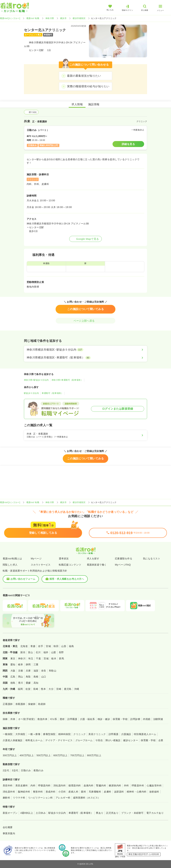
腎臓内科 (101, 785)
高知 (36, 683)
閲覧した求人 (10, 565)
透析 (62, 719)
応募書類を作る (124, 559)
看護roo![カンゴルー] (10, 18)
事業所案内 (9, 833)
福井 (46, 652)
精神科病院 (64, 734)
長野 (61, 652)
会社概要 (8, 827)
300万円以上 (10, 755)
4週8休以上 (27, 813)
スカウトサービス (41, 565)
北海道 (24, 646)
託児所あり (112, 813)
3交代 (15, 770)
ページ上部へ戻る (85, 321)
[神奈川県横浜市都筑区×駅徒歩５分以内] (85, 350)
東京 (13, 658)
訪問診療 (135, 719)
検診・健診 (104, 719)
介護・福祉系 (87, 719)
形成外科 (51, 792)
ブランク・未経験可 (132, 813)
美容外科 (8, 785)
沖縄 (77, 689)
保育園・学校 (120, 719)
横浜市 (63, 18)
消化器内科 (60, 785)
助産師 (42, 704)
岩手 (41, 646)
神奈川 (22, 658)
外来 (13, 719)
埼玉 (31, 658)
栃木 (54, 658)
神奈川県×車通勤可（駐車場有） (67, 380)
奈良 (44, 671)
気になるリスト (152, 559)
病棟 (5, 719)
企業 (161, 740)
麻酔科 (6, 798)
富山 (31, 652)
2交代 (6, 770)
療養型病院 (49, 734)
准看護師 (20, 704)
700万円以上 (77, 755)
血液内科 (89, 785)
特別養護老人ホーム (145, 734)
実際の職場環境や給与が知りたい (88, 86)
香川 (21, 683)
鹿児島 (68, 689)
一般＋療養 (34, 734)
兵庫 (28, 671)
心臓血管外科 (154, 785)
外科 (126, 785)
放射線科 (154, 792)
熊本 (43, 689)
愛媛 (28, 683)
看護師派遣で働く (97, 565)
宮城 (48, 646)
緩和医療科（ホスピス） (87, 798)
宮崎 (59, 689)
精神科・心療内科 (137, 792)
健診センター (131, 740)
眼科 (84, 792)
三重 (36, 664)
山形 (64, 646)
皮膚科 (107, 792)
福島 (71, 646)
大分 (51, 689)
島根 (36, 677)
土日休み (41, 813)
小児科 (62, 792)
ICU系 (54, 719)
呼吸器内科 (44, 785)
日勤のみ (26, 770)
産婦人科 (73, 792)
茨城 (46, 658)
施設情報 (94, 104)
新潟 (23, 652)
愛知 (13, 664)
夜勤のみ (38, 770)
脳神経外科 (24, 792)
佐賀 (28, 689)
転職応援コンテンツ (70, 565)
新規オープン (10, 813)
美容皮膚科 (22, 785)
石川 (38, 652)
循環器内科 (75, 785)
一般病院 (8, 734)
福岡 (20, 689)
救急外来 (42, 719)
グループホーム (84, 740)
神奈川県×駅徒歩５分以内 (36, 380)
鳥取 (28, 677)
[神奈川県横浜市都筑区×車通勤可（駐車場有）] (85, 358)
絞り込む (31, 112)
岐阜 (21, 664)
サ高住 (99, 740)
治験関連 (158, 719)
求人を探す (93, 559)
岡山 (21, 677)
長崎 (36, 689)
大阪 (13, 671)
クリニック (80, 734)
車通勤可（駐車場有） (52, 393)
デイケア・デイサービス (59, 740)
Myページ (36, 559)
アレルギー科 (63, 798)
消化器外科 (9, 792)
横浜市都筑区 (79, 18)
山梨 (54, 652)
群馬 (61, 658)
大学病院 (20, 734)
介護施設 (126, 734)
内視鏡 (147, 719)
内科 (33, 785)
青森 (33, 646)
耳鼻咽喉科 (95, 792)
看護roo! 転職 (33, 18)
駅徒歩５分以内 (31, 393)
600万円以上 (60, 755)
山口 (44, 677)
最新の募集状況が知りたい (84, 76)
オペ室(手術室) (26, 719)
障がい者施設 (113, 740)
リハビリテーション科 (40, 798)
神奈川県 (50, 18)
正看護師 (8, 704)
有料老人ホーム (34, 740)
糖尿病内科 (115, 785)
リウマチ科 (19, 798)
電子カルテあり (155, 813)
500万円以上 (44, 755)
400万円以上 (27, 755)
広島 (13, 677)
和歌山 (53, 671)
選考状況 (64, 559)
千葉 (38, 658)
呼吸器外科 (138, 785)
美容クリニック (97, 734)
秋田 (56, 646)
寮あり (100, 813)
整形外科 (38, 792)
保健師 (32, 704)
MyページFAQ (123, 565)
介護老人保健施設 (13, 740)
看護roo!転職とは (12, 559)
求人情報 (77, 104)
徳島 (13, 683)
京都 (21, 671)
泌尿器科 (119, 792)
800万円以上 (94, 755)
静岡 (28, 664)
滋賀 (36, 671)
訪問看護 (72, 719)
